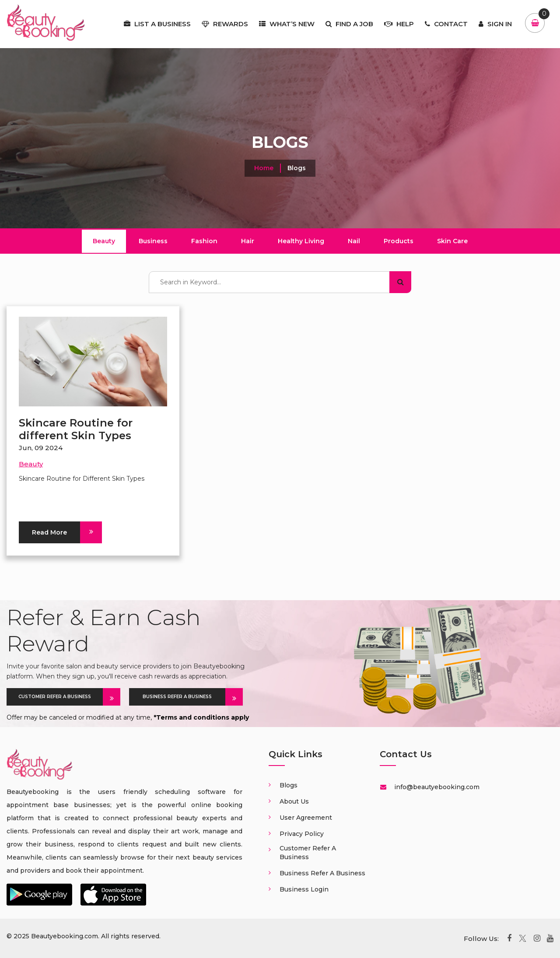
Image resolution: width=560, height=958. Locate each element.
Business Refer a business (322, 873)
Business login (304, 889)
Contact (446, 24)
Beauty (104, 241)
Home (264, 168)
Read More (56, 532)
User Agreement (306, 818)
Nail (354, 241)
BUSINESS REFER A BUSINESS (184, 697)
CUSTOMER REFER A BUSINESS (61, 697)
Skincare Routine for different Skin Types (76, 429)
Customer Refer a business (308, 853)
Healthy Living (301, 241)
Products (399, 241)
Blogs (289, 785)
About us (294, 801)
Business (153, 241)
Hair (248, 241)
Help (399, 24)
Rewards (225, 24)
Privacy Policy (302, 834)
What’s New (287, 24)
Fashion (204, 241)
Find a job (349, 24)
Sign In (495, 24)
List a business (157, 24)
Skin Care (452, 241)
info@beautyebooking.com (436, 787)
